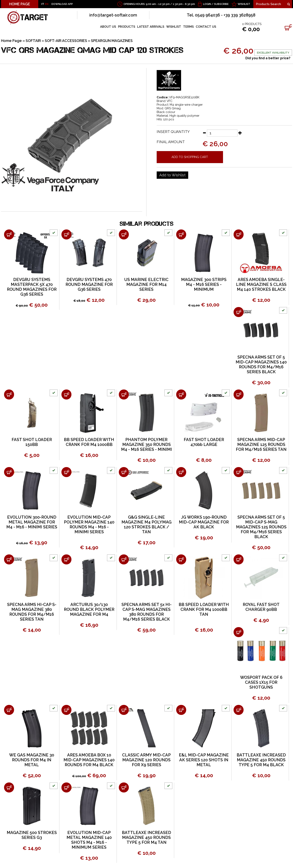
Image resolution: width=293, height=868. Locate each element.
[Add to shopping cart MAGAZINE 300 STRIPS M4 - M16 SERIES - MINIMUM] (181, 234)
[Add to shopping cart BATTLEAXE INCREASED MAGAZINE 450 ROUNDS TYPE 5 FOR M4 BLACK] (239, 710)
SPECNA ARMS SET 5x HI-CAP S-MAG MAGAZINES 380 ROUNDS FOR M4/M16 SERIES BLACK (146, 612)
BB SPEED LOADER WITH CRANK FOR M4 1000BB (89, 442)
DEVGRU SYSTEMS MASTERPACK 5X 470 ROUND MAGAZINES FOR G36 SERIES (32, 287)
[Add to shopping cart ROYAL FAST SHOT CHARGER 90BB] (239, 559)
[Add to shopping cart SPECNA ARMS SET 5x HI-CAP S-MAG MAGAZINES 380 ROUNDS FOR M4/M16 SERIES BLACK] (124, 559)
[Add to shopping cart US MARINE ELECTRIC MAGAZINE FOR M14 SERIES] (124, 234)
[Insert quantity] (222, 133)
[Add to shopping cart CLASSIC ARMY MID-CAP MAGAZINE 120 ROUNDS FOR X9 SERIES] (124, 710)
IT (43, 4)
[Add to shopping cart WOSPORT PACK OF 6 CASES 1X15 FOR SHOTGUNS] (239, 632)
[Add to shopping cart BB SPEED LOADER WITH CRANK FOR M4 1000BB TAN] (181, 559)
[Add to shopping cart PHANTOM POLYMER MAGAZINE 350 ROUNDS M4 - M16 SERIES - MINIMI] (124, 394)
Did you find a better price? (268, 58)
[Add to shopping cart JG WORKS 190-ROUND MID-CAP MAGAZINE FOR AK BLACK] (181, 472)
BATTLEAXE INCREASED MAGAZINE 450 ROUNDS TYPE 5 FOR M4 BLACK (261, 760)
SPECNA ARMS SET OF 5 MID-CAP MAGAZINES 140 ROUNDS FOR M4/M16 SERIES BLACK (261, 364)
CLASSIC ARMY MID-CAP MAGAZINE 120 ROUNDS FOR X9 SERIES (146, 760)
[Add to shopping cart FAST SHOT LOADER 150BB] (9, 394)
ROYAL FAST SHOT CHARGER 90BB (261, 607)
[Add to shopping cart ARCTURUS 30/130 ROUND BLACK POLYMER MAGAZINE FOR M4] (66, 559)
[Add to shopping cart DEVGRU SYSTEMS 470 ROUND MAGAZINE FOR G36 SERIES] (66, 234)
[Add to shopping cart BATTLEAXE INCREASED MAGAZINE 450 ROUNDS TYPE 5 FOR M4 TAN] (124, 787)
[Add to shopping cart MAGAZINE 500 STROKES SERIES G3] (9, 787)
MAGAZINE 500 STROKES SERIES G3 (32, 835)
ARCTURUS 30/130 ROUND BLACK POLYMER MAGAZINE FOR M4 (89, 609)
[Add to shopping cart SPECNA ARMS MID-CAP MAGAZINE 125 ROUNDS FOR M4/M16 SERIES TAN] (239, 394)
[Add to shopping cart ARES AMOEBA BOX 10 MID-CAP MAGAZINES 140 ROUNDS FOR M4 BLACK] (66, 710)
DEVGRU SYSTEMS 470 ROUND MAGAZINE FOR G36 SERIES (89, 284)
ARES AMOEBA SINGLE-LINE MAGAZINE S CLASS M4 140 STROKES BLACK (261, 284)
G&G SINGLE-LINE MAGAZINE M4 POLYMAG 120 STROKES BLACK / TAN (146, 525)
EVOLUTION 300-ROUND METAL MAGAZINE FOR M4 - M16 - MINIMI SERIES (32, 522)
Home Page (11, 41)
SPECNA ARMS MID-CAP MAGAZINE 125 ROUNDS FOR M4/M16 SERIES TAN (261, 444)
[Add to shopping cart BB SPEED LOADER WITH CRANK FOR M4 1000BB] (66, 394)
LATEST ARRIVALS (151, 27)
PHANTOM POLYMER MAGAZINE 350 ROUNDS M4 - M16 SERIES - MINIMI (146, 444)
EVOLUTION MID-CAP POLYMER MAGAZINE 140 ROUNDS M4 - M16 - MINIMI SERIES (89, 525)
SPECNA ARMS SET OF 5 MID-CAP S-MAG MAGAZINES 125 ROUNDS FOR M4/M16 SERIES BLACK (261, 527)
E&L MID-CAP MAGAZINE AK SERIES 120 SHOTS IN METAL (204, 760)
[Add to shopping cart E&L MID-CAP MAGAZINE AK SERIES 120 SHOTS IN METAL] (181, 710)
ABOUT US (108, 27)
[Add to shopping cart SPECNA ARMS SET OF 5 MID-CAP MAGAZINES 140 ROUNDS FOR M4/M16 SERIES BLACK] (239, 312)
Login (207, 4)
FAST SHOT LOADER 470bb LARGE (204, 442)
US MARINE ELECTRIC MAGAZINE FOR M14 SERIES (146, 284)
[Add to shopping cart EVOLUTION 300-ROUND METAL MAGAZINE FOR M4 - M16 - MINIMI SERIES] (9, 472)
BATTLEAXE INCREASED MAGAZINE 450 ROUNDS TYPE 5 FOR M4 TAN (146, 837)
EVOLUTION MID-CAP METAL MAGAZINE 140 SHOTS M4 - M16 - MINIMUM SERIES (89, 840)
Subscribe (221, 4)
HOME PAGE (20, 4)
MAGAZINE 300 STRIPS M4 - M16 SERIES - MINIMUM (204, 284)
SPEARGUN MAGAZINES (112, 41)
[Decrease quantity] (204, 133)
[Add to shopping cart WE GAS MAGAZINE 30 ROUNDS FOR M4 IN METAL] (9, 710)
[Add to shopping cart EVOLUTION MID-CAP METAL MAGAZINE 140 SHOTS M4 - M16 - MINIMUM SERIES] (66, 787)
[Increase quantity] (240, 133)
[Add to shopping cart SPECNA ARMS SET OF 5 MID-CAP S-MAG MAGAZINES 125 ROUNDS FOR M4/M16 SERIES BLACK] (239, 472)
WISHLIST (244, 4)
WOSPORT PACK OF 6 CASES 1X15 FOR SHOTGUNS (261, 682)
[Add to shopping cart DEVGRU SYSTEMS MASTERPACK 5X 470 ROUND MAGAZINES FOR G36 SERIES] (9, 234)
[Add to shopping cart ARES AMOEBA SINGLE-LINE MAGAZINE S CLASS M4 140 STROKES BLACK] (239, 234)
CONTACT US (206, 27)
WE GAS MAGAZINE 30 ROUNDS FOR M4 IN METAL (32, 760)
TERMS (188, 27)
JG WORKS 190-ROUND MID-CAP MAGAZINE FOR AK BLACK (204, 522)
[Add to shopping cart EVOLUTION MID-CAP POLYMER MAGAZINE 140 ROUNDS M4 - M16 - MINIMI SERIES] (66, 472)
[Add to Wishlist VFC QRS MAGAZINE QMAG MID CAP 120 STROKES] (172, 175)
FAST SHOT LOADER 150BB (32, 442)
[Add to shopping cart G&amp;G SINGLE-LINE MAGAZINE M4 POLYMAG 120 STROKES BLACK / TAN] (124, 472)
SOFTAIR (33, 41)
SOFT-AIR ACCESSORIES (66, 41)
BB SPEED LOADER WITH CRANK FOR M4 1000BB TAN (204, 609)
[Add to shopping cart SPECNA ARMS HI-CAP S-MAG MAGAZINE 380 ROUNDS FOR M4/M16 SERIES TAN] (9, 559)
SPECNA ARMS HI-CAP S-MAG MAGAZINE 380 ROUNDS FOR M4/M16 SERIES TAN (32, 612)
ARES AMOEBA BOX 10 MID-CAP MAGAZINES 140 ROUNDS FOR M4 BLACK (89, 760)
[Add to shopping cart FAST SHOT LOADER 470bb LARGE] (181, 394)
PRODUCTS (127, 27)
